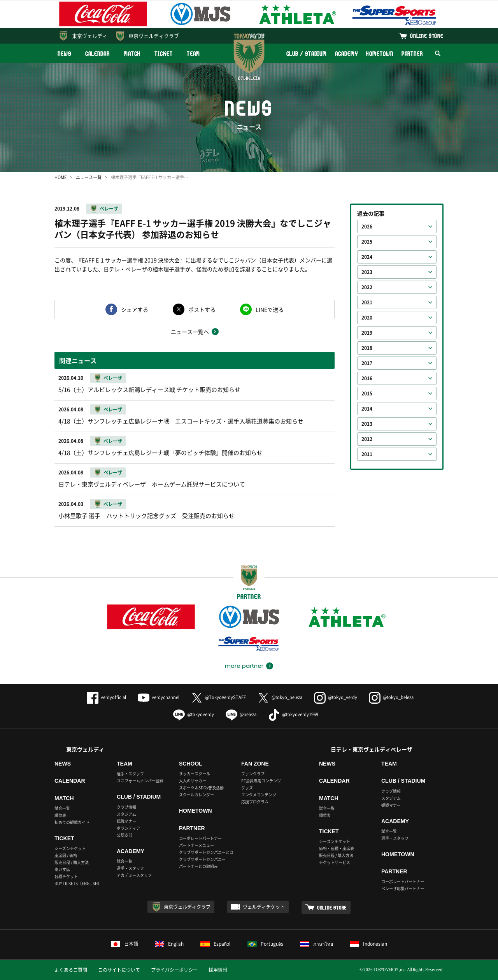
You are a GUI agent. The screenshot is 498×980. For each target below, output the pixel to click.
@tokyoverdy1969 (293, 714)
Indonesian (368, 944)
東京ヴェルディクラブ (154, 36)
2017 (367, 363)
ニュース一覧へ (190, 332)
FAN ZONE (255, 764)
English (169, 944)
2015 (367, 393)
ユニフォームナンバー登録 (140, 781)
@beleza (241, 714)
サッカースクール (195, 774)
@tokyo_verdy (336, 697)
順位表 (60, 815)
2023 (367, 272)
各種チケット (66, 876)
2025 (367, 242)
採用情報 (218, 970)
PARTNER (412, 54)
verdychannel (159, 697)
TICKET (163, 54)
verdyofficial (106, 697)
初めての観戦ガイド (72, 822)
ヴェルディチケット (264, 907)
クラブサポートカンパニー (202, 859)
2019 (367, 333)
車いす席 (62, 869)
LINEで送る (270, 309)
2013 (367, 424)
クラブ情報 (126, 807)
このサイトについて (119, 970)
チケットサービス (335, 862)
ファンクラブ (253, 774)
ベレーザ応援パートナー (403, 888)
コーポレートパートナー (200, 838)
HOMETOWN (379, 54)
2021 (367, 302)
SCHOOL (191, 764)
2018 (367, 348)
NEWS (64, 54)
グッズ (247, 788)
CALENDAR (97, 54)
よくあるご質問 (71, 970)
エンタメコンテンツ (259, 795)
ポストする (202, 309)
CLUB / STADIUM (307, 54)
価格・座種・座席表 (337, 848)
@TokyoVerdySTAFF (218, 697)
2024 (367, 257)
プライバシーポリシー (174, 970)
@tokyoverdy (194, 714)
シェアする (135, 309)
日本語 (124, 944)
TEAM (194, 54)
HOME (60, 177)
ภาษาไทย (317, 944)
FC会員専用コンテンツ (261, 781)
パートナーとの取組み (198, 866)
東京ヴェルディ (90, 36)
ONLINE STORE (427, 36)
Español (216, 944)
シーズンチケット (70, 848)
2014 (367, 409)
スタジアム (126, 814)
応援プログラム (255, 802)
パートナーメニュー (196, 845)
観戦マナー (126, 821)
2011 (367, 454)
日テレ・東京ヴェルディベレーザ (372, 749)
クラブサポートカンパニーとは (206, 852)
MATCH (132, 54)
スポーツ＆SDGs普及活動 (201, 788)
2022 (367, 287)
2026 (367, 227)
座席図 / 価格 (66, 855)
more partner (244, 666)
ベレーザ (109, 209)
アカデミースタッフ (134, 875)
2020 (367, 318)
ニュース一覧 (89, 177)
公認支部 (124, 835)
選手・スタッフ (130, 774)
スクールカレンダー (196, 795)
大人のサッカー (193, 781)
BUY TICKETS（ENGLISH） (78, 883)
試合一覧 (62, 808)
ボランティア (128, 828)
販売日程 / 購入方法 (72, 862)
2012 (367, 439)
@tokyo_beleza (280, 697)
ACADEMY (346, 54)
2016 (367, 378)
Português (266, 944)
